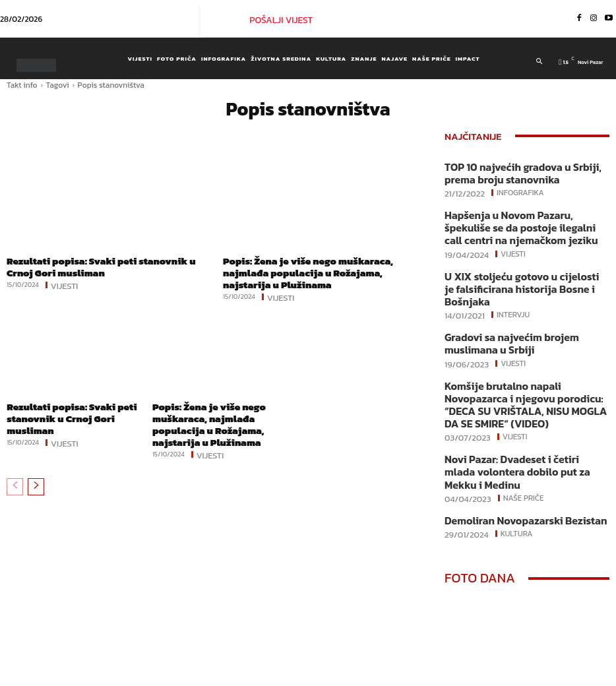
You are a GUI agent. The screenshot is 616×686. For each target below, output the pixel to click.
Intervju (512, 286)
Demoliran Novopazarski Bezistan (510, 448)
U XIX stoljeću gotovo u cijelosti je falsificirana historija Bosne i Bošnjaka (520, 269)
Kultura (516, 460)
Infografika (519, 188)
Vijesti (65, 282)
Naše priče (522, 427)
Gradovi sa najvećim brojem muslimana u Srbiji (525, 312)
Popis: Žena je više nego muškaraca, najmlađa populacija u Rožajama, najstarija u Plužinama (319, 265)
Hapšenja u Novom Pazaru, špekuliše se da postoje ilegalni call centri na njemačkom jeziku (522, 220)
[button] (540, 61)
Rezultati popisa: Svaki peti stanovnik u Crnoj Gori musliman (111, 265)
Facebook (453, 675)
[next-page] (36, 465)
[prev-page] (15, 465)
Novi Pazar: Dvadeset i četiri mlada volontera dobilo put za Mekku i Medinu (522, 410)
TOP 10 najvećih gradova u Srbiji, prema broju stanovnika (522, 171)
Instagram (516, 675)
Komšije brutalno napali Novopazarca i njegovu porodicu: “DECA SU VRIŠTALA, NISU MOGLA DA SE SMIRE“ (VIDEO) (521, 361)
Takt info (22, 85)
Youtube (577, 675)
